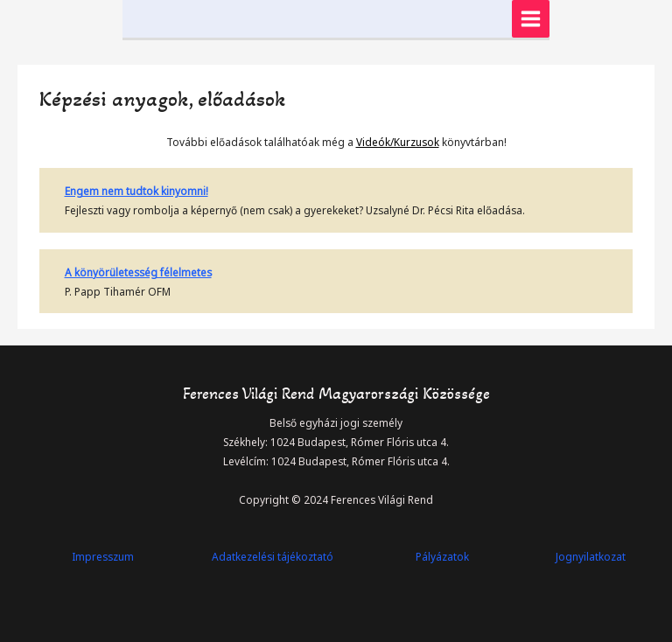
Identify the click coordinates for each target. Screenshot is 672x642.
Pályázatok (442, 556)
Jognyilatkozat (591, 556)
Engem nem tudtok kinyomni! (136, 191)
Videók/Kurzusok (398, 142)
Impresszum (103, 556)
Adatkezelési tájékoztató (273, 556)
